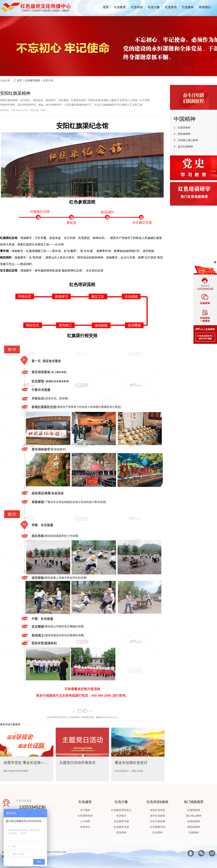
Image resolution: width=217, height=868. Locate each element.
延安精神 (121, 832)
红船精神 (194, 832)
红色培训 (137, 7)
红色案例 (188, 7)
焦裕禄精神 (194, 821)
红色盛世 (85, 802)
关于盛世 (85, 810)
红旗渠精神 (194, 810)
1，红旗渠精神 (182, 128)
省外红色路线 (158, 816)
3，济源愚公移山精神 (186, 140)
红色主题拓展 (158, 821)
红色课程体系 (85, 816)
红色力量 (154, 7)
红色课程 (158, 832)
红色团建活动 (158, 827)
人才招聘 (85, 821)
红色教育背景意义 (121, 810)
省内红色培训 (158, 810)
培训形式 (121, 816)
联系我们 (205, 7)
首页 (106, 7)
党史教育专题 (121, 821)
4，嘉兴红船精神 (183, 147)
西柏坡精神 (194, 827)
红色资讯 (171, 7)
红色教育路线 (33, 80)
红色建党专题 (121, 827)
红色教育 (120, 7)
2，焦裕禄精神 (182, 134)
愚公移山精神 (194, 816)
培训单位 (85, 827)
